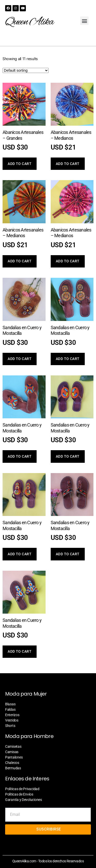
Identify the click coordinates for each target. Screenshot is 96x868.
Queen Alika (29, 22)
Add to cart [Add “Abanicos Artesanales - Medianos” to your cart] (68, 164)
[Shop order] (26, 70)
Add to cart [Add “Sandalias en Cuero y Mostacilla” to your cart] (20, 359)
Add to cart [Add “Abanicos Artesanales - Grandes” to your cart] (20, 164)
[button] (84, 21)
